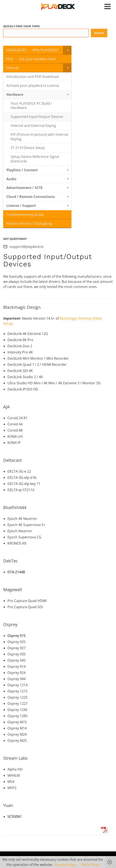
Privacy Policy (65, 865)
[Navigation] (107, 6)
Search (99, 33)
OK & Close (90, 865)
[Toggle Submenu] (67, 50)
